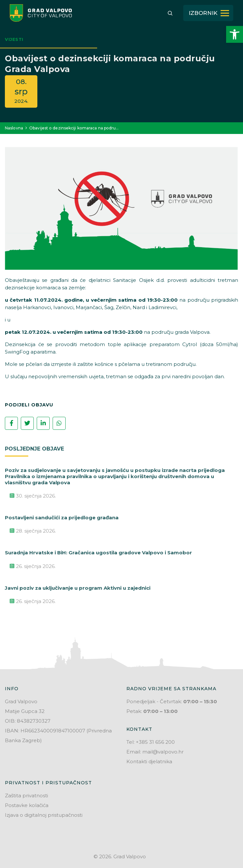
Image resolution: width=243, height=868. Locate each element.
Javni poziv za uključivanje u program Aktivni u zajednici (78, 588)
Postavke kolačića (27, 805)
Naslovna (14, 128)
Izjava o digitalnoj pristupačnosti (44, 815)
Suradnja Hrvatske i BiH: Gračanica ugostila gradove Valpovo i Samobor (98, 553)
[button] (235, 34)
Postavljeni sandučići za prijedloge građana (62, 518)
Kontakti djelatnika (149, 761)
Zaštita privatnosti (26, 796)
